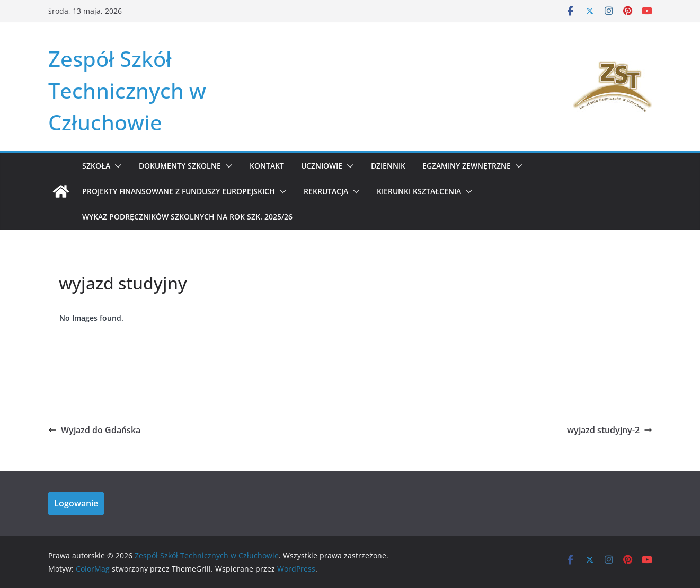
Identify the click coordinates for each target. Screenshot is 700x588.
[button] (116, 166)
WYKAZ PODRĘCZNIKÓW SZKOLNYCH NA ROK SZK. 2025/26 (187, 217)
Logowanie (76, 503)
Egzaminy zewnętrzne (467, 166)
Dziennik (388, 166)
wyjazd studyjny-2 (610, 430)
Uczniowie (322, 166)
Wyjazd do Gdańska (94, 430)
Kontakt (267, 166)
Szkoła (96, 166)
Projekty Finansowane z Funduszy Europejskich (179, 191)
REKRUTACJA (326, 191)
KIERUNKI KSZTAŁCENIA (419, 191)
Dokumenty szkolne (180, 166)
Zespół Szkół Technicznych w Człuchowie (127, 90)
